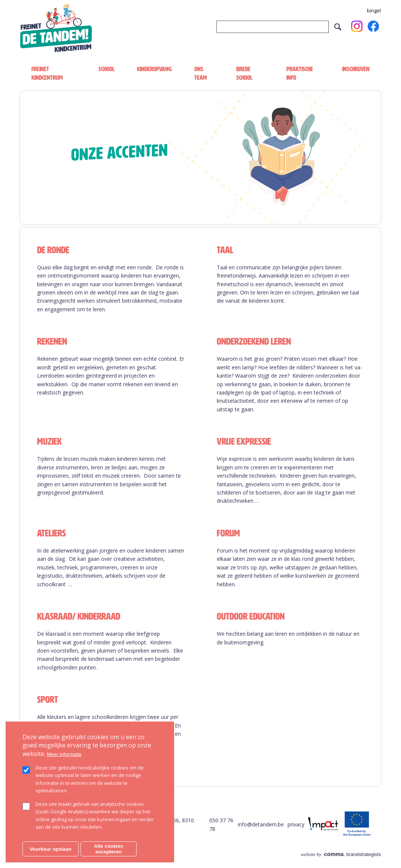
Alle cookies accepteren (109, 849)
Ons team (200, 73)
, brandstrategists (341, 854)
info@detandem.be (261, 824)
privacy (296, 824)
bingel (374, 11)
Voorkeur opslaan (51, 849)
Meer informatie (64, 754)
